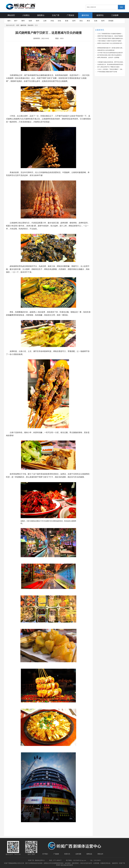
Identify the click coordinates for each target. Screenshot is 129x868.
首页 (18, 25)
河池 (52, 21)
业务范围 (78, 854)
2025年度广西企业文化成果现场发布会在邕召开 (110, 53)
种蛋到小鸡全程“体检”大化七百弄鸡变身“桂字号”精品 (111, 43)
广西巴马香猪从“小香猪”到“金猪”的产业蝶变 (109, 41)
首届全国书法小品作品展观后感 (106, 50)
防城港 (111, 21)
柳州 (23, 21)
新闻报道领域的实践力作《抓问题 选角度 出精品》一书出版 (111, 48)
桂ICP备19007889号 (67, 865)
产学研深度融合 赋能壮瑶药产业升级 (107, 72)
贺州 (74, 21)
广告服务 (56, 854)
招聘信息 (89, 854)
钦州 (103, 21)
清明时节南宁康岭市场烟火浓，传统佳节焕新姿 (110, 36)
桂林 (30, 21)
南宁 (16, 21)
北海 (96, 21)
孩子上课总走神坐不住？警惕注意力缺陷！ (109, 67)
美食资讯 (31, 25)
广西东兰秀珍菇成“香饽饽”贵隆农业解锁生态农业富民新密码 (111, 38)
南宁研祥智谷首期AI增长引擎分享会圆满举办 (109, 55)
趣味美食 (23, 25)
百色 (59, 21)
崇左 (81, 21)
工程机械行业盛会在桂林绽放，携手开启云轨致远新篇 (111, 62)
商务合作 (100, 854)
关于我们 (45, 854)
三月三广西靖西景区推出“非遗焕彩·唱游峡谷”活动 (111, 34)
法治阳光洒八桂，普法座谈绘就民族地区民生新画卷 (111, 64)
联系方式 (67, 854)
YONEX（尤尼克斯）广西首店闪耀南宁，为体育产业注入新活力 (111, 69)
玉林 (45, 21)
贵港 (67, 21)
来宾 (88, 21)
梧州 (38, 21)
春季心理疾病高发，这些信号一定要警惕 (108, 58)
